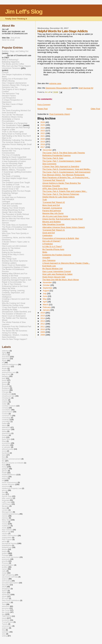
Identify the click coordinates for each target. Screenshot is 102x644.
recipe (4, 573)
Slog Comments (49, 164)
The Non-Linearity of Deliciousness (16, 159)
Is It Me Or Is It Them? (52, 246)
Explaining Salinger (10, 193)
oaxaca (5, 534)
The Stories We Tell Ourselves (15, 331)
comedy (5, 408)
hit (3, 480)
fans (4, 457)
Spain (4, 593)
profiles (5, 567)
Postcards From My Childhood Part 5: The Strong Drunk (17, 328)
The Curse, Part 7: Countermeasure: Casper (62, 161)
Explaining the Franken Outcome (57, 255)
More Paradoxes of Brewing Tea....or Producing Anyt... (66, 177)
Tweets (5, 624)
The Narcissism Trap (11, 94)
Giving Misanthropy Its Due (13, 210)
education (6, 445)
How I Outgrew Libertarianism (14, 83)
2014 (43, 318)
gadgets (5, 469)
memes (5, 516)
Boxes (4, 384)
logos (4, 508)
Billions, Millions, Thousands (14, 170)
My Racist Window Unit (52, 269)
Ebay (4, 441)
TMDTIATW (7, 616)
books (4, 380)
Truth (45, 200)
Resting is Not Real (10, 276)
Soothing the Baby (10, 310)
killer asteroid (7, 498)
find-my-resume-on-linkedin (13, 463)
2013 (43, 321)
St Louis (5, 598)
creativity (5, 419)
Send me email (8, 40)
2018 (43, 144)
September (48, 288)
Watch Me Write (9, 288)
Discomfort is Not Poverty (13, 216)
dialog (4, 431)
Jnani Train (7, 195)
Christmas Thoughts (51, 186)
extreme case (55, 83)
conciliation (6, 410)
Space (4, 591)
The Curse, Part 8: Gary (53, 158)
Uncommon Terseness (11, 68)
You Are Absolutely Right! (12, 163)
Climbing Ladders (9, 263)
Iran (3, 492)
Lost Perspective (9, 98)
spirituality (6, 594)
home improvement (10, 482)
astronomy (6, 366)
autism (5, 370)
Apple (4, 360)
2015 (43, 316)
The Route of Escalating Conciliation (17, 227)
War (4, 630)
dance (4, 425)
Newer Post (43, 109)
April (45, 302)
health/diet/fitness (9, 475)
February (47, 307)
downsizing (6, 433)
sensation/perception (10, 583)
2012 (43, 324)
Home (69, 109)
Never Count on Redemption (14, 265)
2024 (43, 128)
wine (4, 634)
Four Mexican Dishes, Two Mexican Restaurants (63, 175)
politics (5, 553)
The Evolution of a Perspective (15, 123)
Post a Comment (44, 105)
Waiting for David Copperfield (14, 157)
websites (5, 632)
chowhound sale (8, 396)
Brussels (5, 386)
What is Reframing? (10, 60)
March (46, 305)
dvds (4, 437)
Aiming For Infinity (9, 333)
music (4, 528)
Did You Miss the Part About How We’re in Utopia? (16, 220)
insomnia (6, 486)
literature (5, 506)
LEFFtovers (7, 504)
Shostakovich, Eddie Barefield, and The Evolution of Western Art (16, 313)
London (5, 510)
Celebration (47, 235)
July (45, 293)
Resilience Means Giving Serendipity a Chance (12, 118)
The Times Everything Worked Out (16, 111)
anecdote (6, 357)
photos (5, 549)
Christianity (6, 398)
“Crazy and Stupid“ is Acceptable (16, 307)
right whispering (8, 575)
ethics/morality (8, 449)
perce (4, 541)
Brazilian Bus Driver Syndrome (15, 261)
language (6, 500)
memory (5, 518)
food (4, 465)
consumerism (7, 412)
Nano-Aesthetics (9, 337)
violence (5, 628)
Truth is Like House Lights (13, 132)
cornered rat (7, 416)
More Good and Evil (51, 205)
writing (5, 636)
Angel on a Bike (8, 130)
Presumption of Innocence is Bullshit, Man (61, 238)
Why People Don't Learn (12, 166)
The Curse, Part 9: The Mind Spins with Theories (64, 153)
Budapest (6, 388)
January (47, 310)
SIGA (4, 587)
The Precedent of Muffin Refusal (15, 214)
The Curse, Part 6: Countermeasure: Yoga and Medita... (67, 169)
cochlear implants (9, 406)
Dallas (4, 423)
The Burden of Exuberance (13, 269)
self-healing (7, 581)
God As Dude (8, 250)
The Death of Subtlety (11, 176)
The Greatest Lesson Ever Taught (16, 183)
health (4, 473)
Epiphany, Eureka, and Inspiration (16, 278)
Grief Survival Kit (86, 88)
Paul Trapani (7, 539)
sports (4, 596)
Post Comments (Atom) (60, 114)
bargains (5, 376)
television (6, 606)
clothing (5, 402)
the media (6, 612)
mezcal (5, 522)
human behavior (8, 484)
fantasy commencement (11, 459)
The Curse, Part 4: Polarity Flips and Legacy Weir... (65, 191)
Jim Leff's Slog (24, 12)
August (46, 291)
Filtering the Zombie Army (13, 305)
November (48, 282)
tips (3, 614)
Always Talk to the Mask (12, 212)
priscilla (5, 561)
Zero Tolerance (49, 260)
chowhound (7, 394)
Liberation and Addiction (12, 204)
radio (4, 571)
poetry (4, 551)
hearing (5, 476)
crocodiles (6, 421)
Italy (4, 494)
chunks (5, 400)
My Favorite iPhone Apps (53, 249)
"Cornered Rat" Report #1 (54, 230)
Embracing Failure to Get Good (15, 286)
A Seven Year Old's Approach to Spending (61, 166)
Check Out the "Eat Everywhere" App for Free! (62, 219)
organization (7, 537)
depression (6, 429)
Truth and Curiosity (10, 206)
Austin (4, 368)
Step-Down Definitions (11, 600)
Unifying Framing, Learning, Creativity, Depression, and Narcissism (13, 293)
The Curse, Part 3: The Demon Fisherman (61, 194)
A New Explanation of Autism (14, 161)
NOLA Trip (6, 532)
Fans (4, 108)
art (3, 362)
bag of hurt (6, 374)
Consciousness (8, 153)
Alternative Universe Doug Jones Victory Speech (64, 227)
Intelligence (7, 297)
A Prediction (48, 244)
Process (5, 271)
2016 (43, 313)
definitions (6, 427)
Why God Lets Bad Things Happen (16, 66)
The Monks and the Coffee (13, 64)
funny (4, 467)
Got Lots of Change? (51, 241)
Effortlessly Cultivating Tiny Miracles (17, 140)
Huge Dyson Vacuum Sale (54, 277)
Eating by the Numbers (12, 252)
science (5, 579)
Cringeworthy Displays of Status (15, 267)
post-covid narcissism (10, 557)
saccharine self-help (10, 577)
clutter (4, 404)
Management (7, 512)
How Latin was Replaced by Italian (57, 274)
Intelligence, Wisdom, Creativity (15, 335)
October (47, 285)
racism (5, 569)
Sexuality (6, 585)
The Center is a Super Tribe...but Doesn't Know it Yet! (16, 188)
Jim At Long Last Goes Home (55, 216)
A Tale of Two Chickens (12, 284)
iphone (5, 490)
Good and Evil (48, 233)
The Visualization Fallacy (12, 125)
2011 (43, 327)
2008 (43, 335)
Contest (5, 414)
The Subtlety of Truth (11, 185)
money (5, 524)
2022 (43, 133)
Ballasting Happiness (11, 62)
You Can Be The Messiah (13, 115)
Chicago (5, 392)
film (3, 461)
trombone (6, 620)
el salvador (6, 447)
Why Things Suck (9, 259)
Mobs (45, 252)
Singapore (6, 589)
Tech (4, 604)
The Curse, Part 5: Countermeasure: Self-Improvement (66, 172)
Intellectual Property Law (12, 488)
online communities (10, 535)
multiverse (6, 526)
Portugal (5, 555)
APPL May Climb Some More (55, 189)
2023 (43, 131)
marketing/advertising (10, 514)
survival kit (6, 602)
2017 (43, 147)
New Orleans (7, 530)
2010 (43, 329)
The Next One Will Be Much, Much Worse (60, 280)
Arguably (46, 257)
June (45, 296)
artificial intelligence (10, 364)
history (5, 478)
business (5, 390)
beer (4, 378)
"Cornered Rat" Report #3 (54, 180)
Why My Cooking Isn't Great (14, 303)
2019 (43, 142)
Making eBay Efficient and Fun (15, 274)
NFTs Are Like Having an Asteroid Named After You (16, 150)
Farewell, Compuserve (52, 208)
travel (4, 618)
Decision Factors (9, 96)
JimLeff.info (15, 38)
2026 (43, 122)
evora (4, 451)
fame (4, 455)
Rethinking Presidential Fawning (56, 155)
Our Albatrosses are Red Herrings (16, 127)
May (45, 299)
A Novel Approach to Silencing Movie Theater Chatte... (66, 263)
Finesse (5, 72)
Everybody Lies (49, 266)
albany (5, 355)
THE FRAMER (8, 199)
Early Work (6, 439)
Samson (5, 223)
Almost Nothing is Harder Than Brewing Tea (61, 183)
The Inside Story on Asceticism (15, 225)
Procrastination (8, 121)
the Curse (6, 610)
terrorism (5, 608)
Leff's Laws (6, 502)
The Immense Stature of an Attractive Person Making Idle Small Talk (17, 144)
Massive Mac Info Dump (53, 213)
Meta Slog (6, 520)
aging (4, 353)
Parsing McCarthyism (52, 211)
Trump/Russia (8, 622)
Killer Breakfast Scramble (53, 224)
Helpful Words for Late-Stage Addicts (58, 197)
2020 (43, 139)
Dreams (5, 435)
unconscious (7, 626)
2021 (43, 136)
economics (6, 443)
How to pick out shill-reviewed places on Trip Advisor (14, 247)
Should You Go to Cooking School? (17, 168)
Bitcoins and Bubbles (51, 222)
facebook (6, 453)
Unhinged (6, 202)
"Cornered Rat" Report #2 (54, 202)
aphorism (6, 359)
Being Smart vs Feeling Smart (14, 134)
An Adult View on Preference (14, 197)
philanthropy (7, 547)
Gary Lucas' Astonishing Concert (57, 271)
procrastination (8, 565)
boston (5, 382)
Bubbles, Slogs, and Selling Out (15, 51)
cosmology (6, 418)
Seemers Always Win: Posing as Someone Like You (15, 86)
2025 (43, 125)
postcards (6, 559)
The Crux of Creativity (11, 155)
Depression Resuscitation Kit (58, 88)
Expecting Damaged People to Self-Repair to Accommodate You (17, 281)
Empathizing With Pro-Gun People (16, 191)
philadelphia (7, 545)
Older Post (95, 109)
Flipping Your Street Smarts (13, 208)
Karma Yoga (7, 496)
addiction (6, 351)
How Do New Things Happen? (15, 339)
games (5, 471)
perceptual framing (9, 543)
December (48, 150)
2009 (43, 332)
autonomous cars (9, 372)
